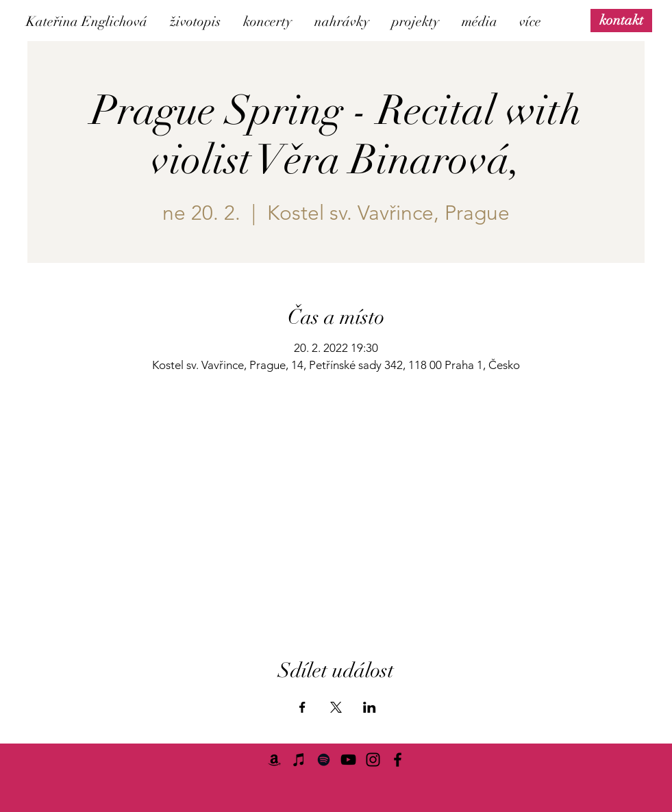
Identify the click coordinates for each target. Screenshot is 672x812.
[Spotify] (324, 760)
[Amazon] (274, 760)
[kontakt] (621, 20)
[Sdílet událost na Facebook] (302, 707)
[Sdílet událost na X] (336, 707)
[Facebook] (398, 760)
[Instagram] (373, 760)
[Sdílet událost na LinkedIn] (370, 707)
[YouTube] (348, 760)
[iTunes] (299, 760)
